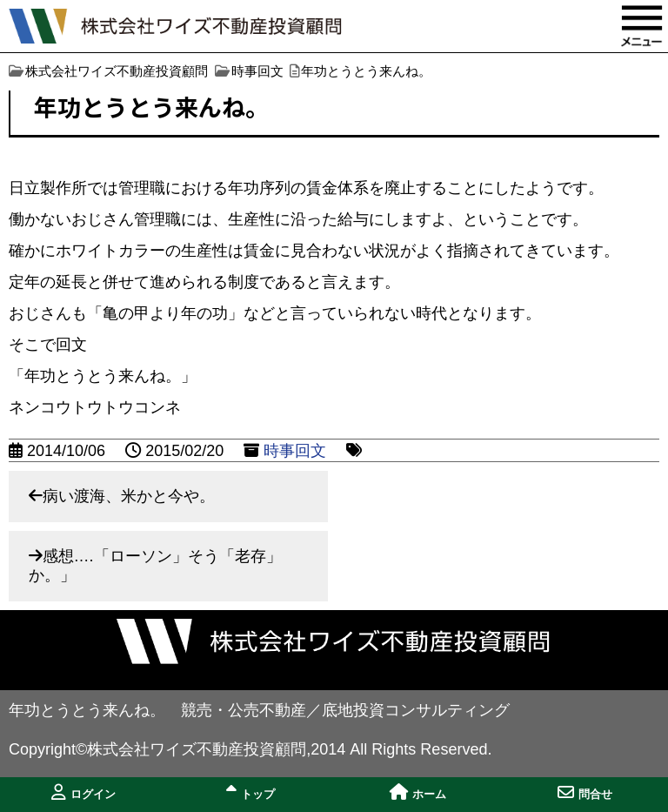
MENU (642, 26)
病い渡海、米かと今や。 (129, 496)
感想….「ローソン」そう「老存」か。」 (155, 566)
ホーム (418, 792)
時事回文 (295, 451)
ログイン (83, 792)
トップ (250, 792)
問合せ (585, 792)
